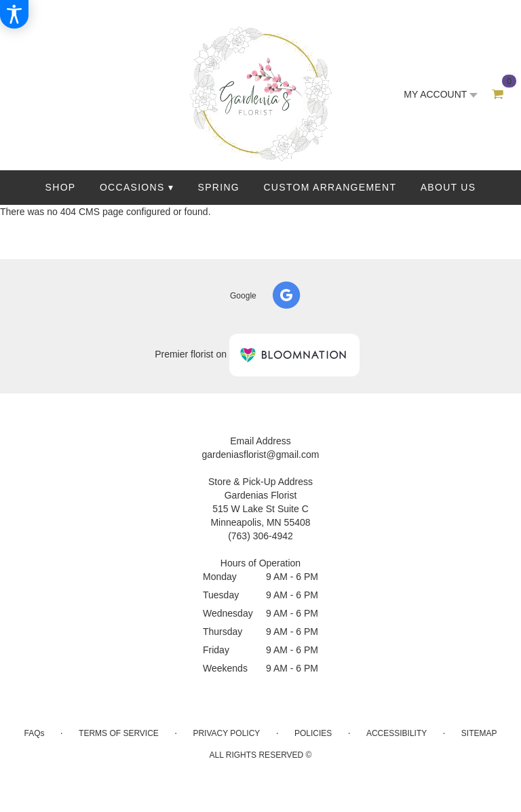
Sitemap (479, 733)
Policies (313, 733)
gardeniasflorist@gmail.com (261, 455)
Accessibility (397, 733)
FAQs (34, 733)
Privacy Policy (226, 733)
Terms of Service (119, 733)
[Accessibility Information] (14, 14)
